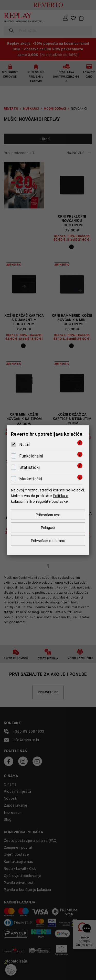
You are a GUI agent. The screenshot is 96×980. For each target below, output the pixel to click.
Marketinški (31, 479)
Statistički (30, 467)
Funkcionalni (31, 456)
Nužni (25, 445)
